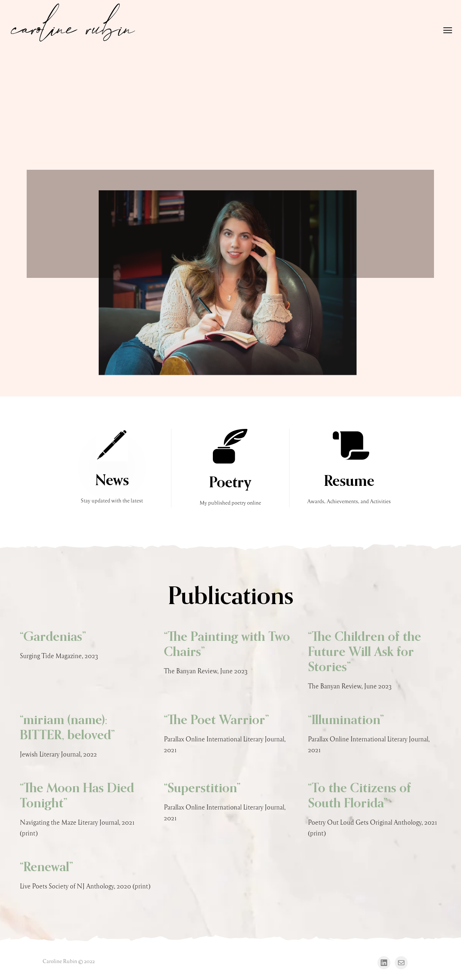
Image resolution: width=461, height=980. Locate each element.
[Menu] (444, 31)
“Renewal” (46, 868)
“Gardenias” (53, 637)
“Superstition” (202, 789)
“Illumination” (346, 720)
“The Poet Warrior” (216, 720)
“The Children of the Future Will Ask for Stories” (364, 652)
